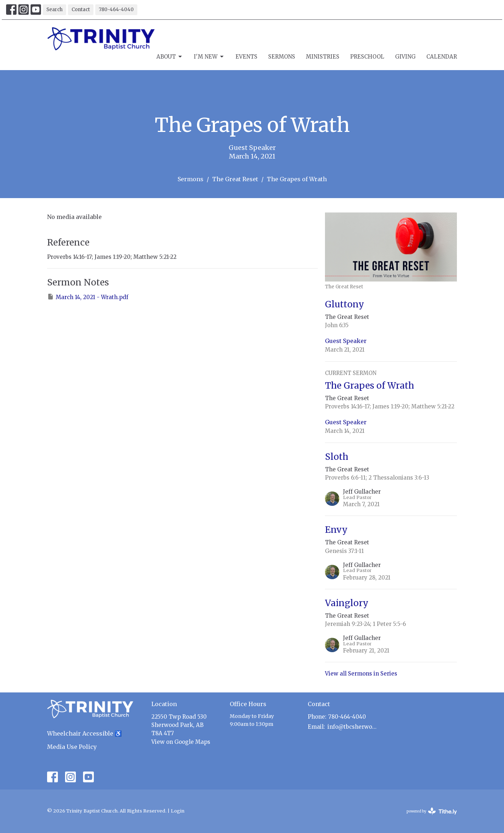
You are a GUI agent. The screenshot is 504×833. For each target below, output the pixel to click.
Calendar (442, 57)
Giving (405, 57)
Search (54, 10)
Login (178, 811)
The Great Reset (235, 179)
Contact (81, 10)
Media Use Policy (72, 747)
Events (246, 57)
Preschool (367, 57)
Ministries (323, 57)
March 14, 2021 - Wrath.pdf (88, 297)
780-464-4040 (116, 10)
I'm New (209, 57)
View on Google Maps (181, 742)
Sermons (282, 57)
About (170, 57)
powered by (432, 811)
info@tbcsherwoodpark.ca (353, 727)
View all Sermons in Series (361, 674)
